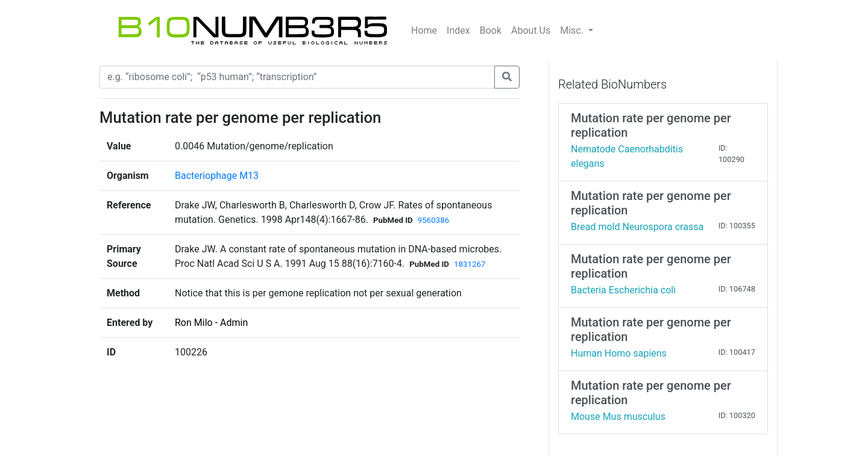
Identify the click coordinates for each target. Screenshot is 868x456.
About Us (531, 30)
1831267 (470, 264)
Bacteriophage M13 (217, 176)
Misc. (573, 30)
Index (458, 30)
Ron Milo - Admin (211, 323)
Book (491, 30)
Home (424, 30)
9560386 (433, 220)
